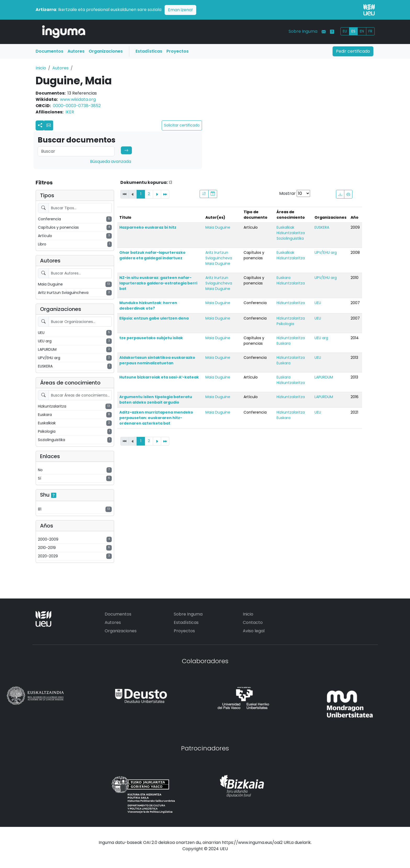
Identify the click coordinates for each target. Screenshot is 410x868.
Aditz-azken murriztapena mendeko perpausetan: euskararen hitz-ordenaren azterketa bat (156, 418)
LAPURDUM (324, 377)
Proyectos (178, 51)
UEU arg (321, 338)
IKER (70, 112)
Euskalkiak (285, 227)
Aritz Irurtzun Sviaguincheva (219, 255)
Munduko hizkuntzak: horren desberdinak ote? (148, 306)
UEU (318, 303)
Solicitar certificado (182, 125)
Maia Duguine (218, 227)
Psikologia (285, 324)
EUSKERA (322, 227)
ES (353, 31)
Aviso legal (254, 631)
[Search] (76, 151)
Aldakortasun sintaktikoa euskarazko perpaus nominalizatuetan (157, 360)
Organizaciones (106, 51)
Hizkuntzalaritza (291, 233)
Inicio (41, 68)
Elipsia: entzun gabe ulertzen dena (154, 318)
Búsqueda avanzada (111, 161)
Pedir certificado (353, 51)
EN (362, 31)
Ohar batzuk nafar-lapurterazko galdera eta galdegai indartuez (152, 255)
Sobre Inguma (303, 31)
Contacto (253, 622)
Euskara (283, 278)
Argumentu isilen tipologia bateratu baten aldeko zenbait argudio (156, 400)
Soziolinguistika (290, 238)
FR (370, 31)
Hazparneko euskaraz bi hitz (148, 227)
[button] (49, 125)
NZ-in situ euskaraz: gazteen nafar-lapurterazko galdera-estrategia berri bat (158, 283)
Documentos (49, 51)
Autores (76, 51)
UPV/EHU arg (326, 252)
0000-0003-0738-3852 (77, 106)
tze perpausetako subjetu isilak (151, 338)
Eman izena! (180, 10)
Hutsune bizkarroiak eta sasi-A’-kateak (159, 377)
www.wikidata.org (78, 99)
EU (345, 31)
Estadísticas (149, 51)
